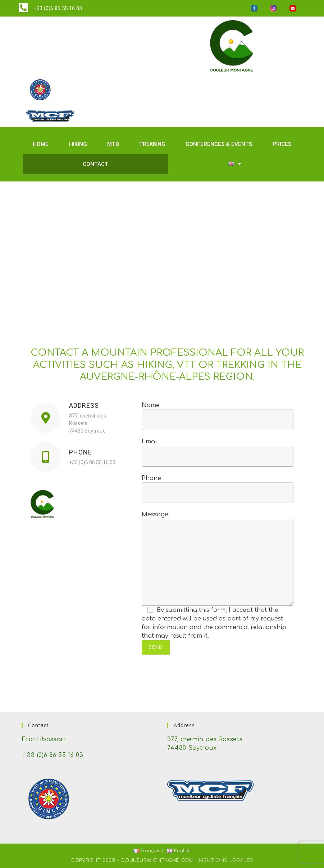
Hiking (78, 144)
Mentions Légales (226, 860)
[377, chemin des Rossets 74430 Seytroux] (162, 250)
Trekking (152, 144)
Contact (95, 164)
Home (41, 144)
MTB (113, 144)
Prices (282, 144)
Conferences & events (219, 144)
